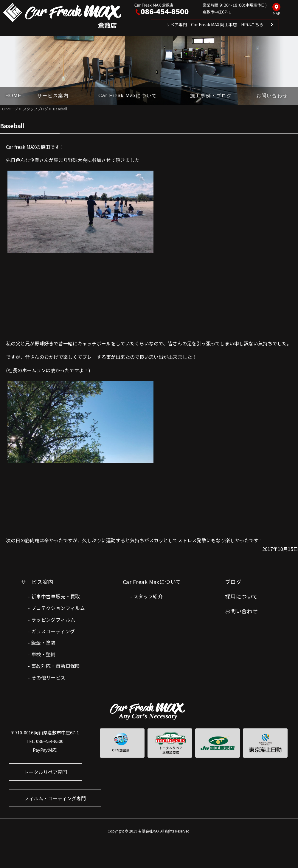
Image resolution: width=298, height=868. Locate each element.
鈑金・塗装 (44, 642)
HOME (13, 96)
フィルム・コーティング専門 (55, 798)
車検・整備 (44, 654)
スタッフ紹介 (148, 596)
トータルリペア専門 (46, 772)
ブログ (233, 582)
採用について (241, 596)
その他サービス (48, 677)
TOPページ (9, 109)
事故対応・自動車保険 (56, 666)
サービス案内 (53, 96)
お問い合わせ (272, 96)
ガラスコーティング (53, 631)
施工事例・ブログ (211, 96)
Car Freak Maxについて (128, 96)
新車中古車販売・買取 (56, 596)
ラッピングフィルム (53, 620)
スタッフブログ (35, 109)
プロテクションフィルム (58, 608)
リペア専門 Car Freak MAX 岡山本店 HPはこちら (215, 24)
